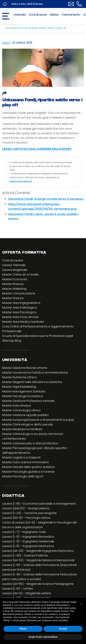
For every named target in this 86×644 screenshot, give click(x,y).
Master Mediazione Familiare (22, 429)
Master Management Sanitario (24, 391)
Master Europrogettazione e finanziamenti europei (38, 420)
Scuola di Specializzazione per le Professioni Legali (38, 336)
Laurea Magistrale (15, 270)
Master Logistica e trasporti (21, 457)
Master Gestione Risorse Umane (25, 368)
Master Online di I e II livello (21, 275)
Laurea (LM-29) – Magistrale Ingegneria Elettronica (38, 551)
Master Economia (15, 279)
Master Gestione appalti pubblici (25, 415)
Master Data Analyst (17, 406)
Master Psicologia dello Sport (23, 476)
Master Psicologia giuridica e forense (28, 472)
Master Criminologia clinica (21, 410)
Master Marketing (14, 289)
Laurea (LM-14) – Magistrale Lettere (27, 593)
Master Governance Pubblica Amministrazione (35, 373)
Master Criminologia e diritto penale (27, 424)
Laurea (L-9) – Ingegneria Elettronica (28, 546)
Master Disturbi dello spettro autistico (29, 467)
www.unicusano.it (21, 181)
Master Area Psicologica (19, 312)
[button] (81, 604)
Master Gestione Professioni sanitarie (28, 401)
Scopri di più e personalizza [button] (43, 637)
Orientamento (71, 15)
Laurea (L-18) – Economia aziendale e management (39, 504)
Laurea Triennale (14, 265)
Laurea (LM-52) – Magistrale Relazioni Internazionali (38, 560)
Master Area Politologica (19, 308)
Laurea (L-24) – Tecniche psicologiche (29, 513)
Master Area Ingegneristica (21, 303)
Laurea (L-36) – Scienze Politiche (25, 556)
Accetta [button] (63, 629)
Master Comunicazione (19, 293)
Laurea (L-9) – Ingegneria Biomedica (28, 537)
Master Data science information (26, 462)
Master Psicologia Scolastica (23, 396)
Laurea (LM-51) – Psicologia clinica (26, 518)
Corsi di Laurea (38, 15)
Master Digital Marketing (19, 387)
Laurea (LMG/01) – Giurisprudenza (26, 508)
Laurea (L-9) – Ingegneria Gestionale (28, 541)
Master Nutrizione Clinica (19, 377)
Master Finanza (13, 284)
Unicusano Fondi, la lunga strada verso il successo (46, 199)
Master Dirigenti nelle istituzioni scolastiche (32, 382)
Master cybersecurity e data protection (30, 443)
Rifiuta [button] (23, 629)
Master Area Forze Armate (20, 317)
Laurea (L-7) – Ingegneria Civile (24, 532)
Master (54, 15)
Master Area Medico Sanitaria (23, 322)
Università (20, 15)
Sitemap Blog (12, 341)
